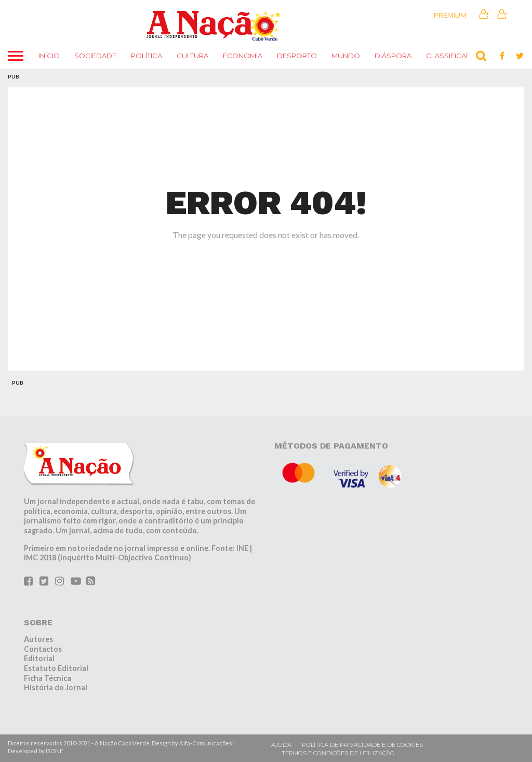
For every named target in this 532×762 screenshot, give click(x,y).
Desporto (297, 56)
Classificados (454, 56)
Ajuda (281, 745)
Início (49, 56)
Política (147, 56)
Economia (243, 56)
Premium (450, 15)
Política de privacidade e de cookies (362, 745)
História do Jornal (56, 687)
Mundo (346, 56)
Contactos (43, 649)
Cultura (192, 56)
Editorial (39, 658)
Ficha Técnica (48, 678)
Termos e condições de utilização (338, 753)
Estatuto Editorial (56, 668)
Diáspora (393, 56)
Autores (38, 639)
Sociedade (95, 56)
